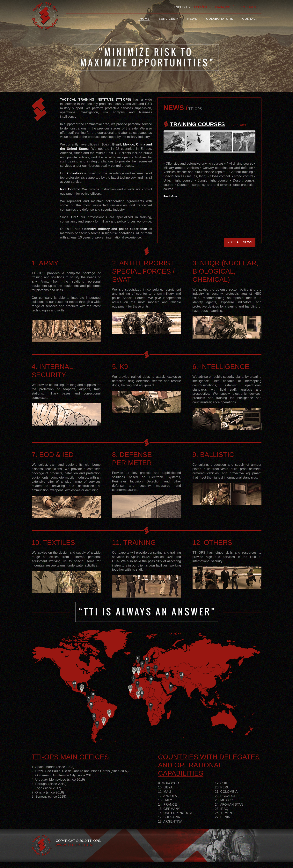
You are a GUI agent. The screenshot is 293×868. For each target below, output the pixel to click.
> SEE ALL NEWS (240, 242)
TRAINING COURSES (197, 124)
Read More (170, 196)
